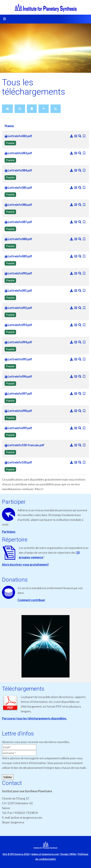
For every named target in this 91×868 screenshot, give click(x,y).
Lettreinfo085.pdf (18, 188)
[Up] (44, 109)
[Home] (7, 109)
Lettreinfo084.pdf (18, 170)
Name (9, 126)
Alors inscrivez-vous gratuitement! (25, 564)
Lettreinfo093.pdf (18, 325)
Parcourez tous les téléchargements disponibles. (34, 718)
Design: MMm (68, 854)
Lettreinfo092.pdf (18, 308)
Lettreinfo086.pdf (18, 205)
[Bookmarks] (32, 109)
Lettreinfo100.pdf (18, 462)
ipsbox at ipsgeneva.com (45, 854)
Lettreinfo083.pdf (18, 153)
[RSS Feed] (56, 109)
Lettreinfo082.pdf (18, 136)
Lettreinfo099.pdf (18, 428)
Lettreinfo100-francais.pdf (24, 445)
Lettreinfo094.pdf (18, 342)
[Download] (72, 136)
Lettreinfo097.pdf (18, 394)
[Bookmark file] (84, 136)
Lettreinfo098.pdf (18, 411)
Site (16, 854)
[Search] (20, 109)
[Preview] (80, 136)
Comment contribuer (31, 600)
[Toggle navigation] (4, 19)
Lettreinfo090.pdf (18, 273)
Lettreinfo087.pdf (18, 222)
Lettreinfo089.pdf (18, 256)
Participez (9, 532)
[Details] (76, 136)
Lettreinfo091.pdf (18, 291)
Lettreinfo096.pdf (18, 377)
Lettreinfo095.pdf (18, 359)
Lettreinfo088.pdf (18, 239)
